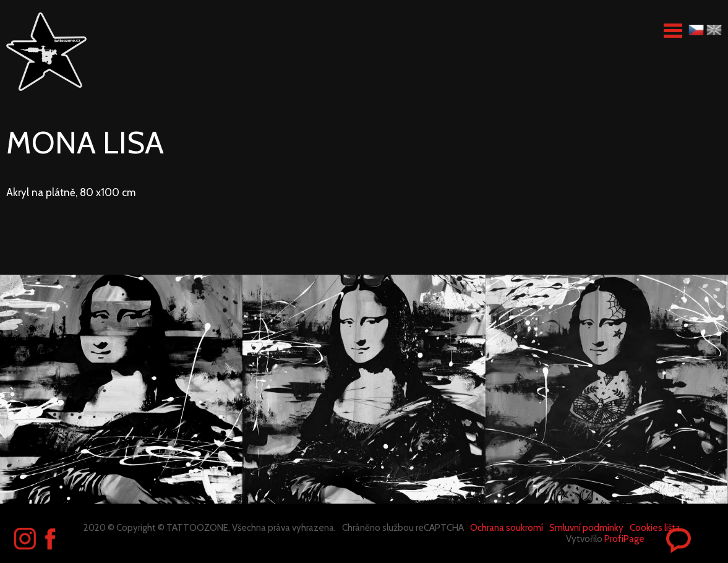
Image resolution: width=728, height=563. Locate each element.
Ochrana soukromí (507, 528)
